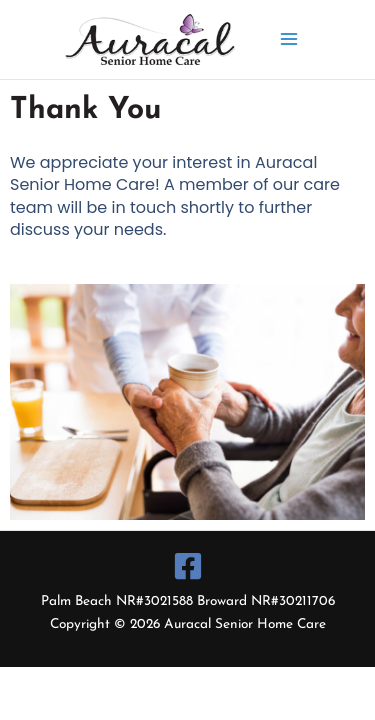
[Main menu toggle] (289, 39)
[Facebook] (188, 566)
